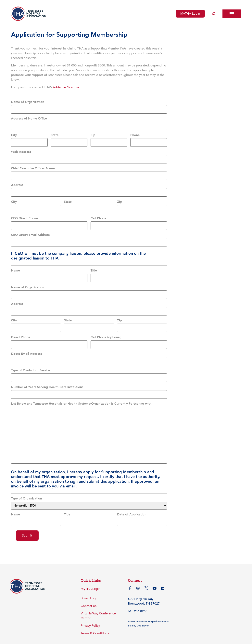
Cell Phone (98, 215)
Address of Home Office (29, 118)
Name (15, 266)
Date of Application (132, 506)
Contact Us (89, 597)
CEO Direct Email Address (30, 231)
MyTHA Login (190, 14)
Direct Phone (21, 330)
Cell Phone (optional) (106, 330)
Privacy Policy (90, 617)
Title (94, 266)
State (55, 134)
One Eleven (143, 616)
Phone (135, 134)
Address (17, 182)
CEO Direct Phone (24, 215)
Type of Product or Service (31, 363)
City (14, 134)
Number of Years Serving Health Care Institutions (47, 379)
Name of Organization (28, 102)
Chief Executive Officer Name (33, 166)
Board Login (89, 589)
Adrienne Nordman (67, 87)
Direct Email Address (26, 347)
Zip (93, 134)
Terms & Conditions (95, 624)
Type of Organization (26, 490)
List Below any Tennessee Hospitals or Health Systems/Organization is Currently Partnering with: (82, 395)
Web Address (21, 150)
